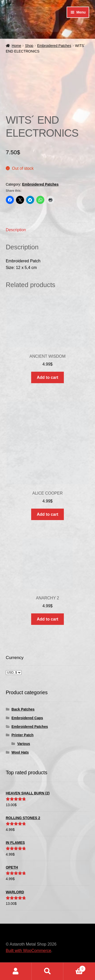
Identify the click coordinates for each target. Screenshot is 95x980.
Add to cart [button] (47, 377)
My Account (16, 971)
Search (48, 971)
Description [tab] (16, 230)
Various (24, 744)
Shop (29, 46)
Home (16, 46)
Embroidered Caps (27, 718)
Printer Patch (22, 735)
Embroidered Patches (54, 46)
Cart (74, 968)
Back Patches (23, 709)
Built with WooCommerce (29, 951)
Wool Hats (20, 752)
